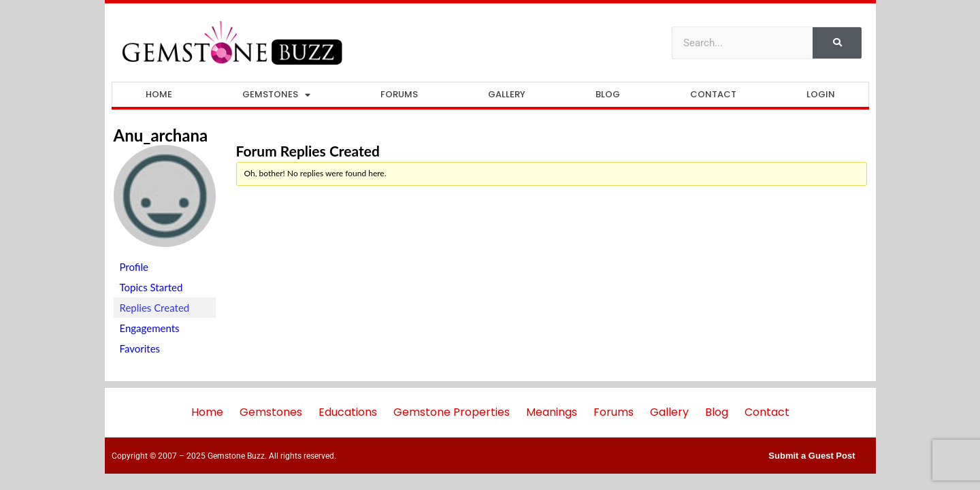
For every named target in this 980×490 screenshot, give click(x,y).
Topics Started (151, 287)
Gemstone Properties (452, 412)
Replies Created (155, 308)
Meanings (552, 412)
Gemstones (276, 95)
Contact (713, 94)
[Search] (837, 43)
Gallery (507, 94)
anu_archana (161, 135)
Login (821, 94)
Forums (399, 94)
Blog (608, 94)
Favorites (140, 348)
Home (159, 94)
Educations (348, 412)
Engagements (150, 328)
